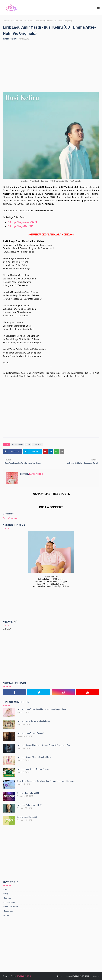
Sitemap (96, 976)
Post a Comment (11, 518)
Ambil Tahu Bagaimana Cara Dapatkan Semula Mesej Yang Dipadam (45, 781)
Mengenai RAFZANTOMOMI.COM (78, 976)
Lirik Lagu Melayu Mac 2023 (20, 226)
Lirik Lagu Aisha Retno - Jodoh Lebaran (34, 721)
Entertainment (17, 444)
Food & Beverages (11, 907)
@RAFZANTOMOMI (24, 976)
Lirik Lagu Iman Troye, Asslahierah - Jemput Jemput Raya (41, 709)
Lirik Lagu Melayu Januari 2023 (22, 222)
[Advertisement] (52, 66)
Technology (8, 911)
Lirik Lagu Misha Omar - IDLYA (29, 805)
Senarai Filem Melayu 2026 (28, 793)
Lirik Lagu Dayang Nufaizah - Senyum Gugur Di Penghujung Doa (44, 745)
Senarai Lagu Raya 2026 (27, 817)
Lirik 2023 (13, 21)
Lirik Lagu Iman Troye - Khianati (30, 733)
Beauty (7, 889)
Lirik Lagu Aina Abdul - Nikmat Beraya (33, 769)
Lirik (28, 444)
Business (8, 898)
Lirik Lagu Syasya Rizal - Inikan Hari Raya (34, 757)
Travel (6, 915)
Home (5, 21)
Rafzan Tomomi (10, 39)
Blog (6, 894)
